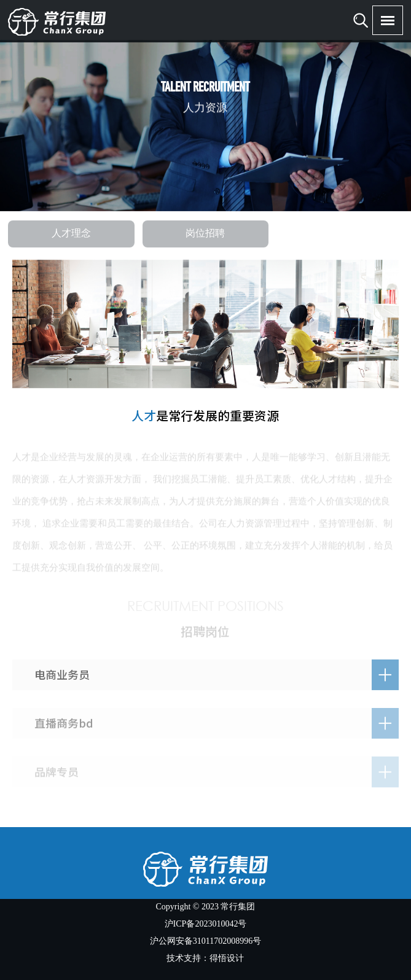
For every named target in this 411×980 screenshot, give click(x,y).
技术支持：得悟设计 (205, 959)
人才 (144, 416)
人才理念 (71, 234)
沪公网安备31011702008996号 (205, 942)
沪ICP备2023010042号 (206, 924)
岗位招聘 (205, 234)
